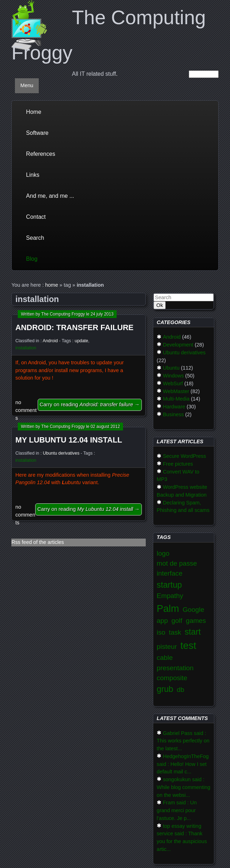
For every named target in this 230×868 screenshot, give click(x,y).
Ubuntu (171, 368)
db (180, 690)
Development (178, 345)
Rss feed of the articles (38, 542)
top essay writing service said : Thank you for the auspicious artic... (182, 838)
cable (165, 658)
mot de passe (177, 563)
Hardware (174, 407)
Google (194, 610)
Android (50, 341)
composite (172, 678)
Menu (27, 85)
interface (170, 573)
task (175, 632)
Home (34, 112)
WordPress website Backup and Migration (182, 491)
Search (35, 238)
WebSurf (173, 383)
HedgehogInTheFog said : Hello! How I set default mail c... (183, 764)
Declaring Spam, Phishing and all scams (183, 507)
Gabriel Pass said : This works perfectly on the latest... (183, 741)
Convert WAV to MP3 (178, 476)
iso (161, 632)
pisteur (167, 647)
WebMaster (176, 391)
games (196, 621)
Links (33, 175)
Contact (36, 217)
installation (26, 348)
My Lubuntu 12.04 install (69, 440)
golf (177, 621)
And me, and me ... (50, 196)
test (188, 645)
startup (169, 585)
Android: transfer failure (74, 327)
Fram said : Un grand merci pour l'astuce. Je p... (177, 810)
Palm (168, 608)
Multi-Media (176, 399)
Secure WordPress (184, 456)
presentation (175, 668)
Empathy (170, 596)
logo (163, 553)
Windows (173, 376)
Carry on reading (90, 404)
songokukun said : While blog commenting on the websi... (184, 787)
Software (37, 133)
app (162, 621)
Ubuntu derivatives (61, 453)
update (81, 341)
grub (165, 689)
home (52, 285)
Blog (32, 259)
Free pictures (178, 464)
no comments (26, 410)
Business (173, 414)
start (193, 632)
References (41, 154)
